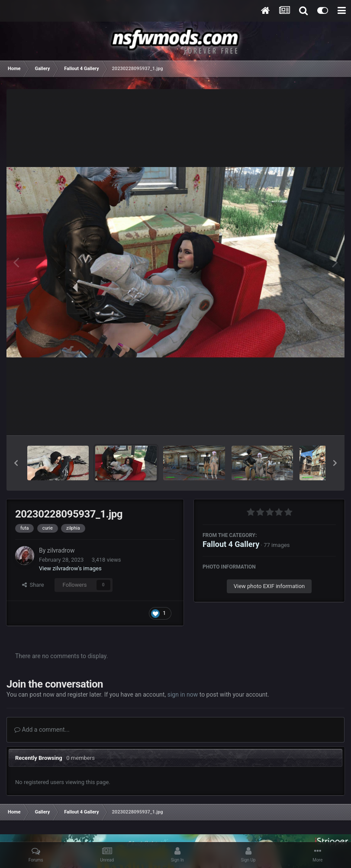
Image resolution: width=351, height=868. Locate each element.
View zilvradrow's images (70, 568)
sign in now (183, 694)
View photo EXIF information (269, 586)
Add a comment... (42, 730)
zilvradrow (61, 550)
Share (33, 585)
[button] (16, 463)
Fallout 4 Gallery (231, 544)
